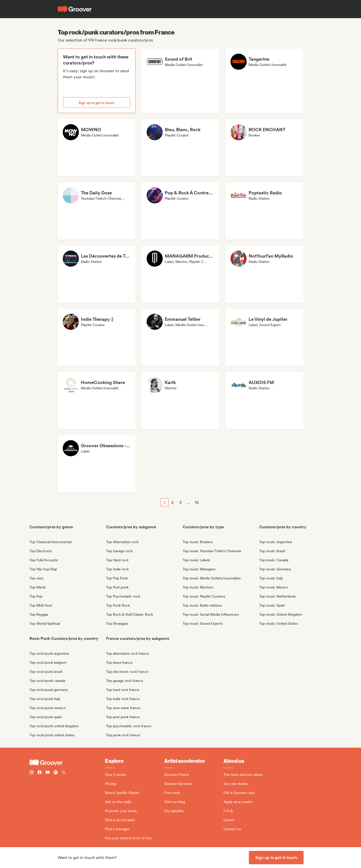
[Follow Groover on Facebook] (40, 773)
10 (197, 502)
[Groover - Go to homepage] (67, 762)
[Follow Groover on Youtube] (48, 773)
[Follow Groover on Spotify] (56, 773)
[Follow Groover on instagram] (31, 773)
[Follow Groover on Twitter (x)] (64, 773)
